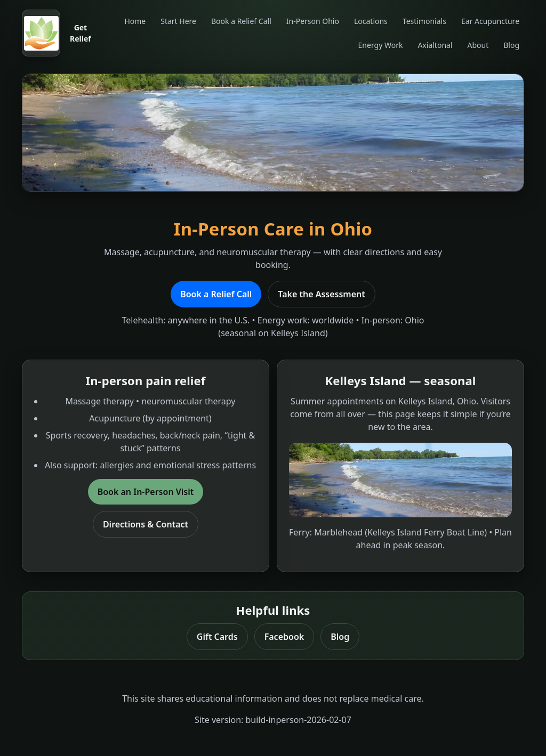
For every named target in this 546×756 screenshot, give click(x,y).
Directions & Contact (146, 524)
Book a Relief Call (241, 21)
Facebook (284, 637)
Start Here (178, 21)
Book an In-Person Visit (146, 492)
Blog (511, 45)
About (478, 45)
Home (135, 21)
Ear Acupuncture (490, 21)
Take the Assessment (321, 294)
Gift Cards (217, 637)
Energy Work (381, 45)
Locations (371, 21)
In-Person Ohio (313, 21)
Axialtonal (435, 45)
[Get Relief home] (59, 33)
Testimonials (424, 21)
